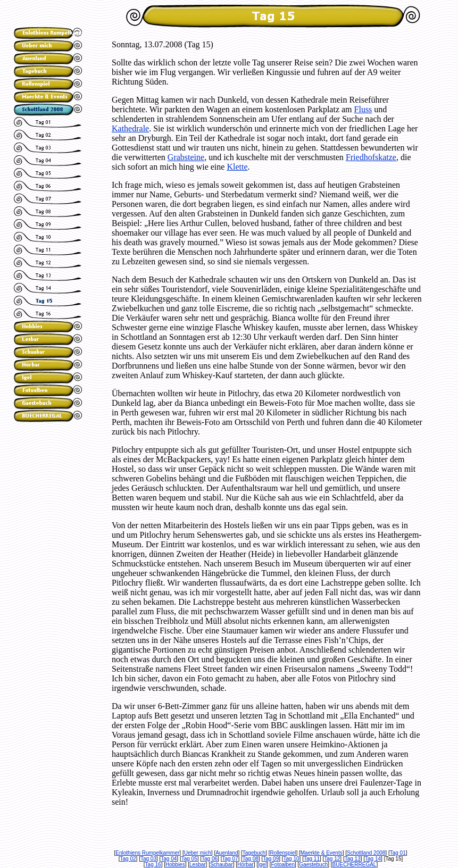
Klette (237, 167)
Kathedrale (130, 128)
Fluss (363, 109)
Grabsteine (186, 157)
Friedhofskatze (371, 157)
